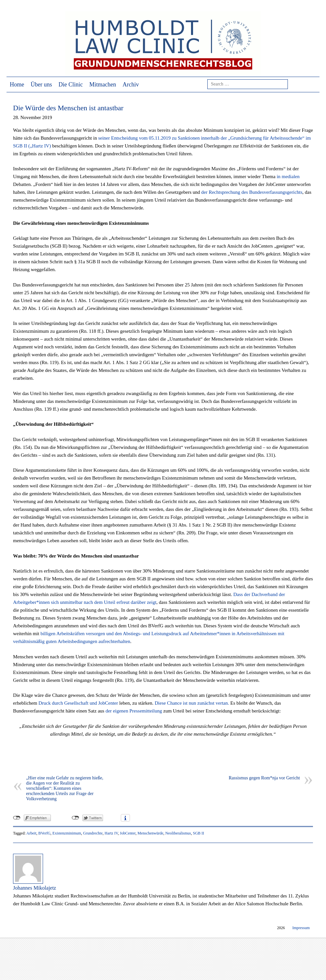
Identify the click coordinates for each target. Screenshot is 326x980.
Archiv (131, 84)
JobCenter (128, 833)
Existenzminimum (67, 833)
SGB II (199, 833)
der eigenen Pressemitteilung (134, 711)
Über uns (41, 84)
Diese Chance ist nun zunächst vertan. (192, 703)
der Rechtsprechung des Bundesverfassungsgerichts (252, 192)
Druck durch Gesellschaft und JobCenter (78, 703)
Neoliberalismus (178, 833)
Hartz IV (111, 833)
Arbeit (31, 833)
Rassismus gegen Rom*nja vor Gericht (264, 778)
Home (17, 84)
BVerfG (44, 833)
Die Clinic (71, 84)
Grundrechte (93, 833)
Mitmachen (103, 84)
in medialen (288, 176)
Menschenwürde (150, 833)
